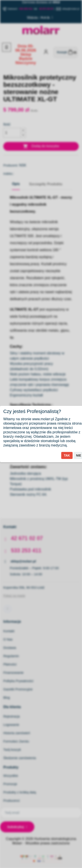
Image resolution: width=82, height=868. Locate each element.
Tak (67, 455)
